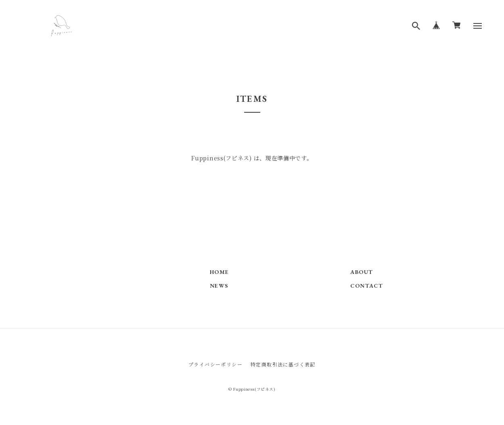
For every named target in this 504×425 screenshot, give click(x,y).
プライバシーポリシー (215, 364)
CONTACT (367, 286)
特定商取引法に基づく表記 (283, 364)
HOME (220, 272)
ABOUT (362, 272)
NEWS (219, 286)
